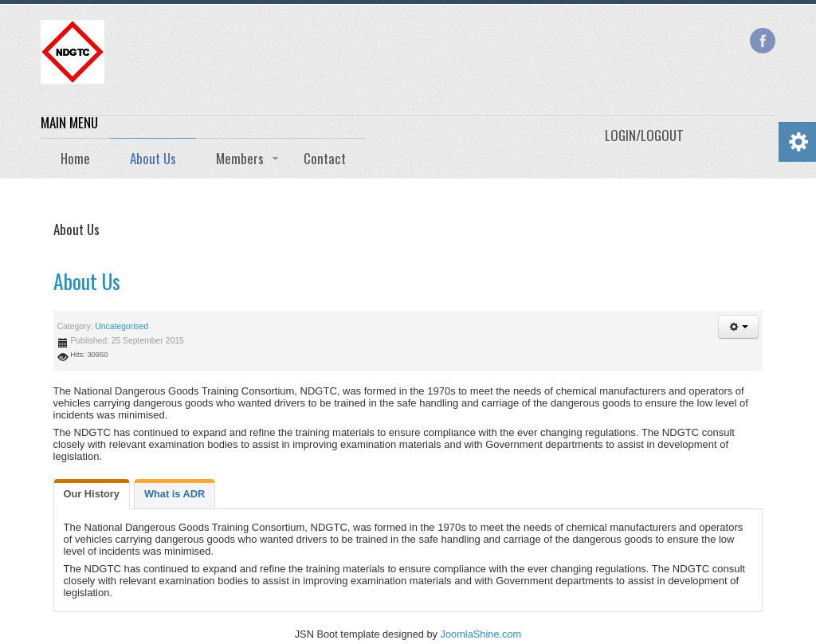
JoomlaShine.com (481, 634)
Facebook (763, 41)
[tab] (92, 494)
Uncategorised (122, 326)
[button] (739, 327)
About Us (87, 281)
